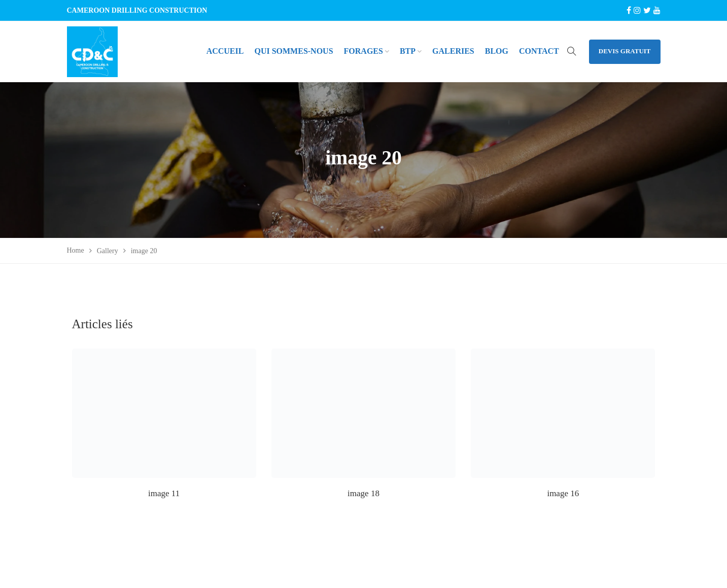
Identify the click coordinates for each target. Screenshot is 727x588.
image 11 (164, 493)
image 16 (563, 493)
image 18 (364, 493)
